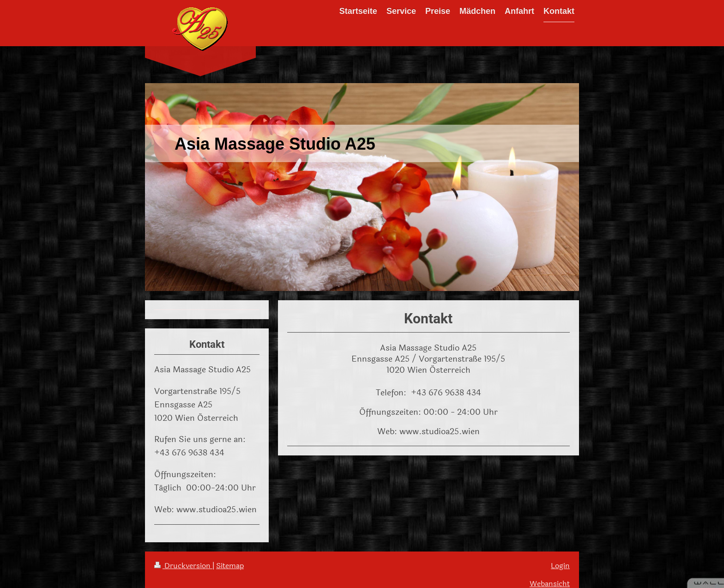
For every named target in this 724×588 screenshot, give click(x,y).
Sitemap (230, 566)
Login (560, 566)
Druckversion (183, 566)
